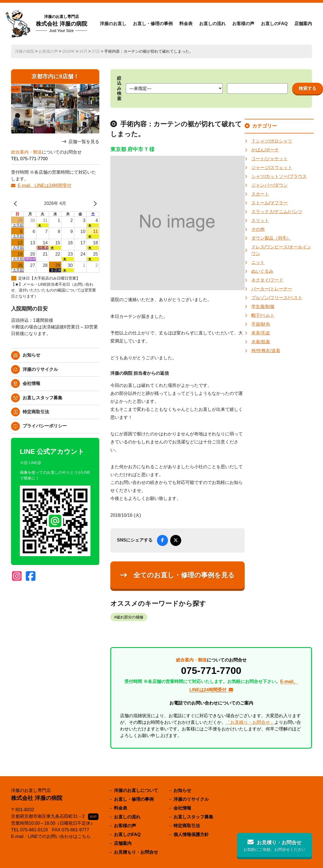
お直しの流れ (212, 24)
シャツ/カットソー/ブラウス (279, 176)
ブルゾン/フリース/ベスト (277, 298)
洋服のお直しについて (136, 790)
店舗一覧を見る (84, 142)
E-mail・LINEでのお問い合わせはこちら (51, 836)
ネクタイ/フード (267, 280)
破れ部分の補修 (130, 617)
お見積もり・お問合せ (136, 852)
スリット (260, 220)
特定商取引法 (36, 412)
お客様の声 (243, 24)
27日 (96, 51)
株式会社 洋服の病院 (62, 24)
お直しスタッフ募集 (42, 398)
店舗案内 (303, 24)
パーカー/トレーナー (272, 289)
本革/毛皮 (261, 333)
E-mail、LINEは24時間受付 (45, 185)
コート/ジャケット (269, 159)
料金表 (186, 24)
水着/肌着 (261, 342)
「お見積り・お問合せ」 (250, 722)
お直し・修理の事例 (153, 24)
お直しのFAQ (274, 24)
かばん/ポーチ (265, 150)
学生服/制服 (263, 306)
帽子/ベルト (263, 315)
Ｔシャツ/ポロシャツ (272, 141)
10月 (83, 51)
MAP (93, 817)
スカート (260, 194)
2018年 (69, 51)
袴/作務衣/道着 (266, 351)
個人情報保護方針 (191, 834)
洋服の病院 (25, 51)
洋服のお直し (113, 24)
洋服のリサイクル (40, 369)
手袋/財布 (261, 324)
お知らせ (31, 355)
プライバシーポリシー (45, 426)
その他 (258, 229)
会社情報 (31, 383)
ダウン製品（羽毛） (271, 238)
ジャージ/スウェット (272, 168)
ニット (258, 262)
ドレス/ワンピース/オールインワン (281, 250)
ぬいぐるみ (262, 271)
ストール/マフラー (269, 203)
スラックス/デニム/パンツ (277, 212)
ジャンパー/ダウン (269, 185)
